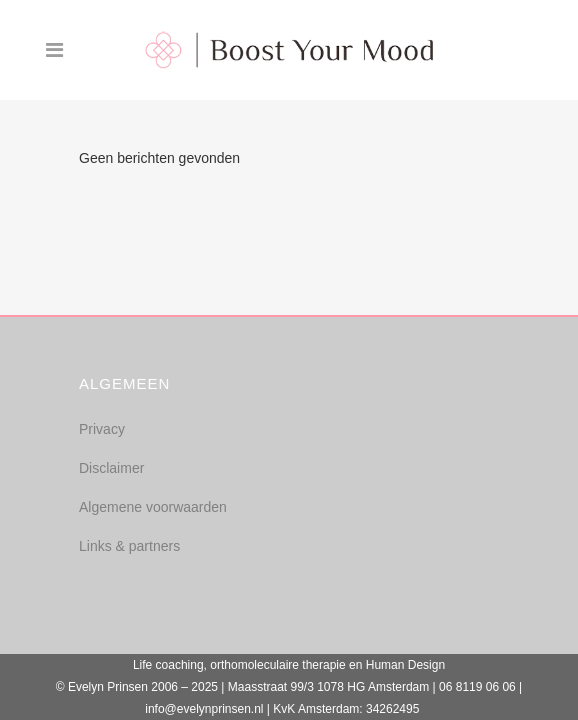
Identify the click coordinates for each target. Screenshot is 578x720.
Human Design (405, 665)
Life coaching (168, 665)
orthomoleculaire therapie (277, 665)
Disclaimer (111, 468)
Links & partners (129, 546)
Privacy (102, 429)
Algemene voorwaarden (153, 507)
